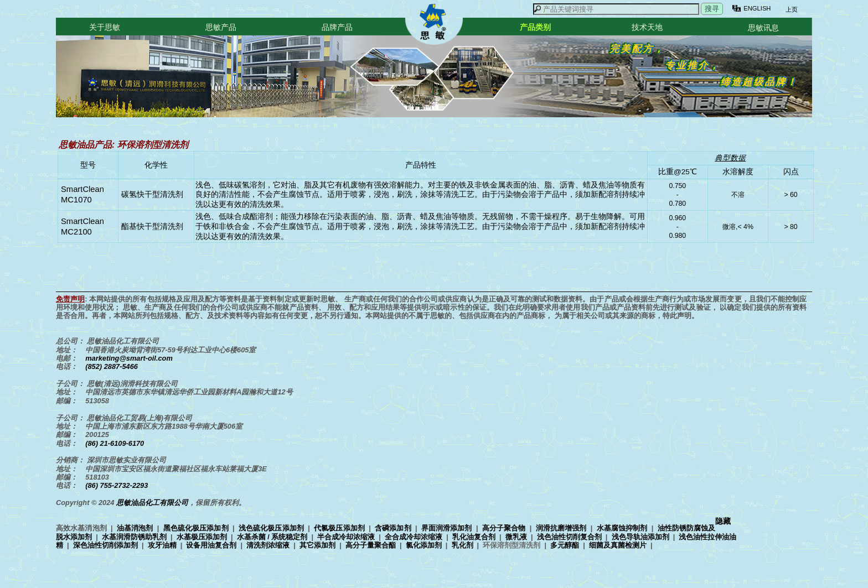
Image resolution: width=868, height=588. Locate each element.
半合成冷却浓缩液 (346, 537)
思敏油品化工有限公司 (152, 503)
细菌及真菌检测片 (618, 545)
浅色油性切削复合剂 (569, 537)
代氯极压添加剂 (339, 528)
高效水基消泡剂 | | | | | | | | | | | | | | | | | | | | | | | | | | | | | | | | (396, 537)
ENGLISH (757, 8)
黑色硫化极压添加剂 (196, 528)
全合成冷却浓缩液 (414, 537)
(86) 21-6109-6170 (115, 443)
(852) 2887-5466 (112, 366)
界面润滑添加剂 (447, 528)
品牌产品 (337, 27)
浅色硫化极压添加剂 (271, 528)
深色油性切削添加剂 (105, 545)
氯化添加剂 (424, 545)
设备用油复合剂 (211, 545)
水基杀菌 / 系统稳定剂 (272, 537)
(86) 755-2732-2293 (117, 485)
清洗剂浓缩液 (268, 545)
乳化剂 (463, 545)
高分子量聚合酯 (371, 545)
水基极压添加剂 (202, 537)
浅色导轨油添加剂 (640, 537)
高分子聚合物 (504, 528)
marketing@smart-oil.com (129, 358)
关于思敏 (105, 27)
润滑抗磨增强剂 (561, 528)
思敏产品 (221, 27)
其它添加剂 (317, 545)
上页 (790, 9)
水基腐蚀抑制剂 (622, 528)
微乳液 (516, 537)
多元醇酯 (565, 545)
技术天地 (647, 27)
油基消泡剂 (135, 528)
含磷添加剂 (393, 528)
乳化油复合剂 (474, 537)
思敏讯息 (763, 28)
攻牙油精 (162, 545)
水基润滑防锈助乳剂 (134, 537)
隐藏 (723, 521)
